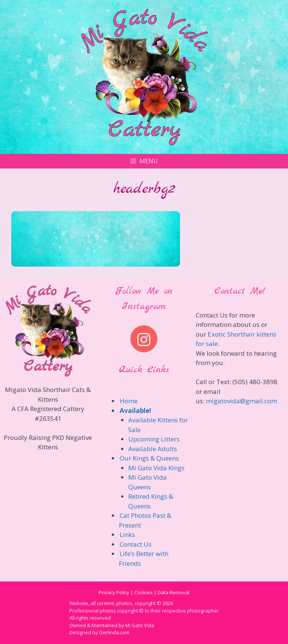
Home (129, 401)
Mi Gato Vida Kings (156, 468)
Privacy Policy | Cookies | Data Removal (144, 592)
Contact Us (136, 544)
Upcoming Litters (154, 439)
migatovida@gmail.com (241, 401)
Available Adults (153, 449)
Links (127, 534)
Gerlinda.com (114, 632)
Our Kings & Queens (149, 458)
